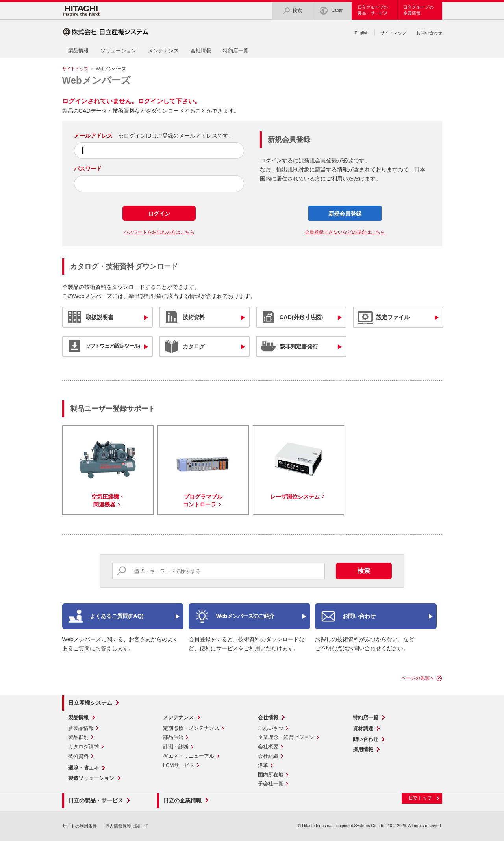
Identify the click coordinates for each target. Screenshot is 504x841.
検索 (292, 11)
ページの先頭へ (418, 678)
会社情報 (201, 51)
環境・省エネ (83, 768)
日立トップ (420, 798)
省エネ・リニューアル (189, 756)
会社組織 (268, 756)
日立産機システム (90, 703)
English (361, 33)
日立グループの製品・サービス (373, 10)
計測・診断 (176, 747)
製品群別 (78, 737)
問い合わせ (366, 739)
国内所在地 (271, 775)
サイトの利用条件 (80, 826)
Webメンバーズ (96, 80)
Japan (332, 11)
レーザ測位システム (295, 497)
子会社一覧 (271, 784)
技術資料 (78, 756)
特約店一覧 (236, 51)
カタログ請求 (83, 747)
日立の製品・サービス (96, 800)
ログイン (159, 214)
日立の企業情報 (182, 800)
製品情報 (78, 51)
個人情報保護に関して (127, 826)
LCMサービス (179, 765)
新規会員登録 (345, 214)
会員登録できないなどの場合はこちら (345, 232)
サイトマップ (393, 33)
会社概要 (268, 747)
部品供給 (173, 737)
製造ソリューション (91, 778)
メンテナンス (163, 51)
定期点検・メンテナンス (191, 728)
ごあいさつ (271, 728)
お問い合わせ (429, 33)
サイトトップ (75, 69)
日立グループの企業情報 (418, 10)
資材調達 (363, 728)
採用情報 (363, 749)
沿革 (263, 765)
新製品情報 (81, 728)
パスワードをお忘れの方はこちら (159, 232)
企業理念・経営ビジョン (286, 737)
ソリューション (118, 51)
